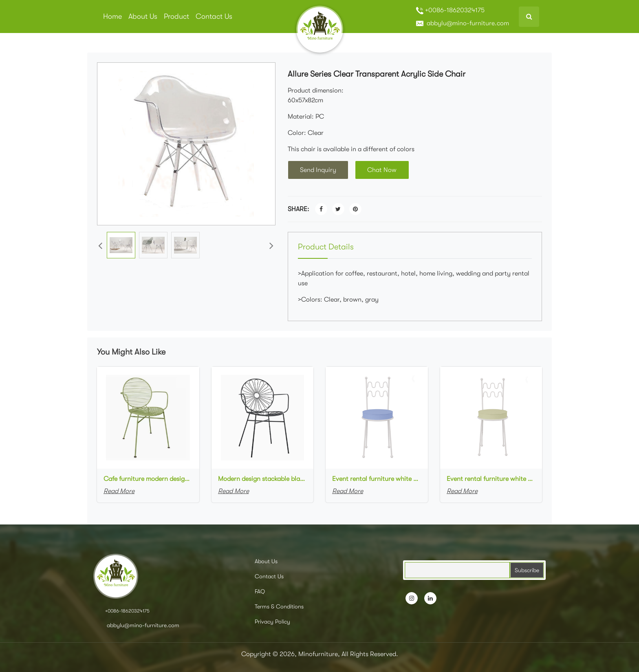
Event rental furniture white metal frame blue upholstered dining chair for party (377, 479)
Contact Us (214, 16)
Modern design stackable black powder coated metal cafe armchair (263, 479)
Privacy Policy (272, 621)
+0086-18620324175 (450, 10)
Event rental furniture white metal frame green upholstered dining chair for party (491, 479)
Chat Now (383, 170)
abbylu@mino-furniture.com (463, 23)
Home (112, 16)
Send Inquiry (318, 170)
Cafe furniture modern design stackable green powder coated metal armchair (148, 479)
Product (176, 16)
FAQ (260, 591)
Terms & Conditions (279, 606)
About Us (143, 16)
